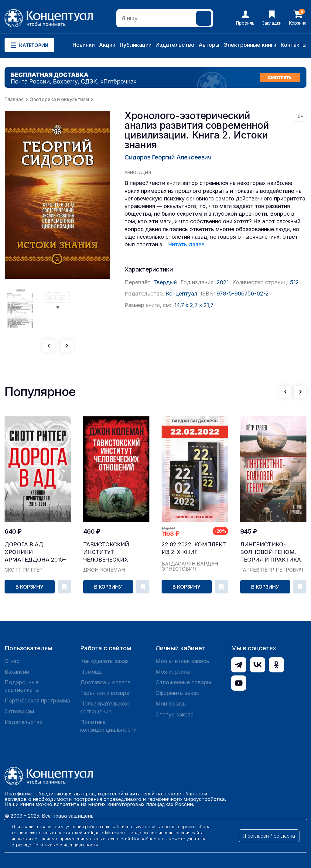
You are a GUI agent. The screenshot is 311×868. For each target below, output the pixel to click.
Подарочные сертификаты (22, 686)
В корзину (29, 587)
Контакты (294, 45)
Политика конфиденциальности (108, 726)
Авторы (209, 45)
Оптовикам (19, 711)
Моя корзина (173, 672)
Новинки (84, 45)
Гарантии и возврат (106, 693)
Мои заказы (171, 704)
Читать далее (186, 244)
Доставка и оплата (105, 682)
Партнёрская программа (37, 701)
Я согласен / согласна (269, 836)
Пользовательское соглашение (105, 707)
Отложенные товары (183, 682)
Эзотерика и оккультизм (59, 99)
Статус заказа (174, 714)
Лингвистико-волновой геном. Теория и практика (271, 552)
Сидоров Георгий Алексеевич (168, 157)
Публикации (136, 45)
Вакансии (17, 672)
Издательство (175, 45)
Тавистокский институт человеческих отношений (106, 552)
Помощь (91, 672)
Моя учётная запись (182, 661)
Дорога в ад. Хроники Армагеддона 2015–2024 (35, 552)
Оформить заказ (177, 693)
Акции (107, 45)
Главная (14, 99)
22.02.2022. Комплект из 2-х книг (194, 548)
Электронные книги (250, 45)
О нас (12, 661)
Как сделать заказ (104, 661)
